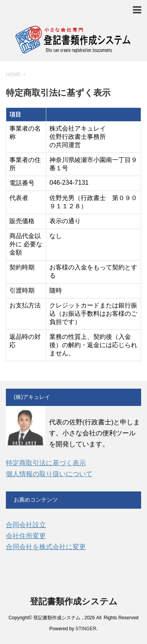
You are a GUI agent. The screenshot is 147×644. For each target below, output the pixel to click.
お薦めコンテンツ (36, 500)
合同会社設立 (26, 525)
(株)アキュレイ (32, 397)
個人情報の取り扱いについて (49, 474)
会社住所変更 (26, 536)
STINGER (86, 629)
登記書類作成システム (74, 601)
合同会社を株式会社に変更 (46, 547)
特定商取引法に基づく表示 (46, 463)
